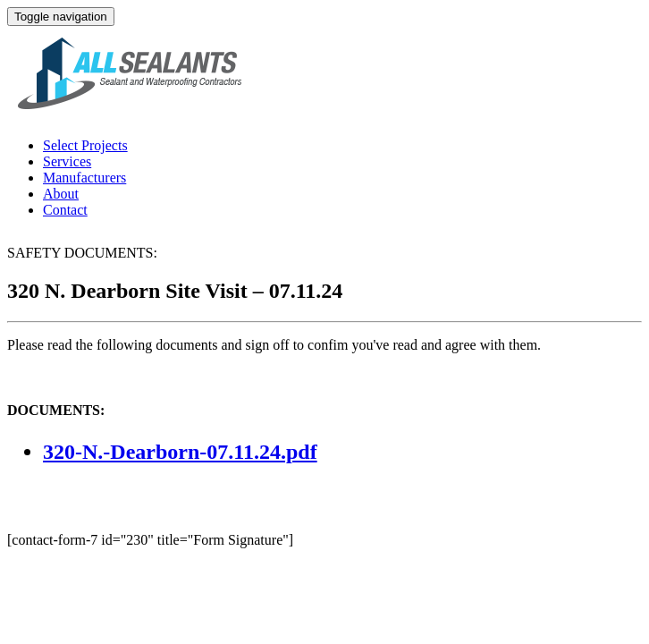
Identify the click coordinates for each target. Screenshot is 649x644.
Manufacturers (84, 178)
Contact (65, 210)
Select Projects (85, 145)
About (61, 194)
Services (67, 161)
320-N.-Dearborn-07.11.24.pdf (180, 452)
